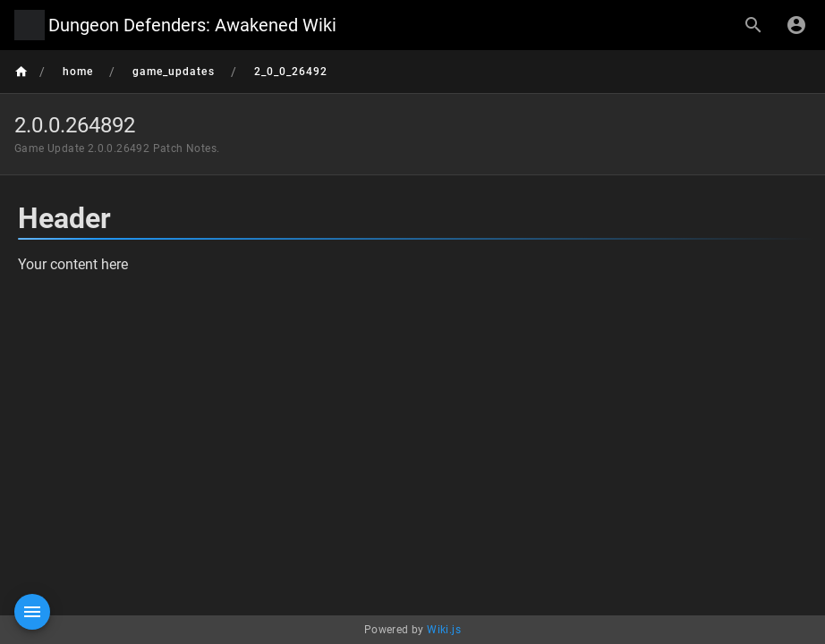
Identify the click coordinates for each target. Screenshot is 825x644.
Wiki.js (444, 630)
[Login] (796, 25)
